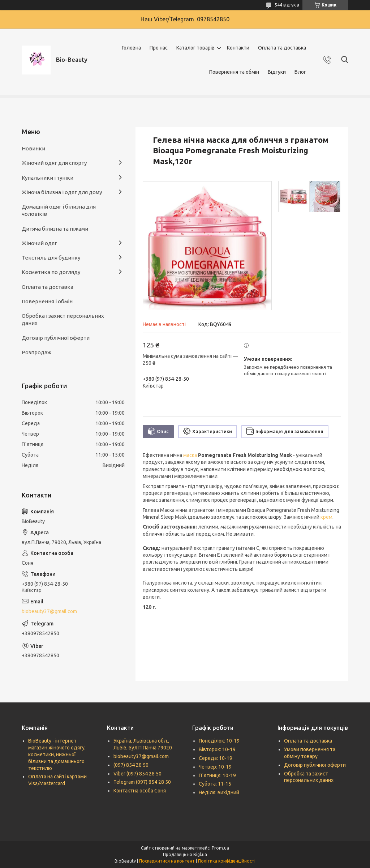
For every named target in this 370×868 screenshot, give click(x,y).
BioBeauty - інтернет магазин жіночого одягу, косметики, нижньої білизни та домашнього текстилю (57, 754)
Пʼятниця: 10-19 (217, 775)
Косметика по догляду (51, 272)
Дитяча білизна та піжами (55, 229)
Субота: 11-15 (215, 784)
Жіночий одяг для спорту (54, 163)
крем (326, 517)
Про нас (159, 48)
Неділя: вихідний (219, 792)
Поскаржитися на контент (167, 861)
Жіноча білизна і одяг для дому (62, 192)
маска (190, 455)
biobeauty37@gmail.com (49, 611)
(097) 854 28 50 (131, 765)
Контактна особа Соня (140, 791)
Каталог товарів (195, 48)
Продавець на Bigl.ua (185, 854)
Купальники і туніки (48, 178)
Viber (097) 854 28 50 (137, 774)
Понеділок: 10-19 (219, 741)
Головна (131, 48)
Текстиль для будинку (51, 258)
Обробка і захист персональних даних (63, 319)
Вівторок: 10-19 (217, 749)
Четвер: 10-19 (215, 767)
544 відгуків (287, 5)
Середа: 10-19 (216, 758)
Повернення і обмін (47, 301)
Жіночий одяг (39, 243)
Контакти (238, 48)
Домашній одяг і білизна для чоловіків (59, 210)
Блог (300, 72)
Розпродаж (36, 352)
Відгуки (277, 72)
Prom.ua (220, 848)
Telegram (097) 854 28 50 (142, 782)
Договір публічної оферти (56, 338)
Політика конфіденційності (227, 861)
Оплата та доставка (282, 48)
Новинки (33, 148)
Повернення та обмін (234, 72)
